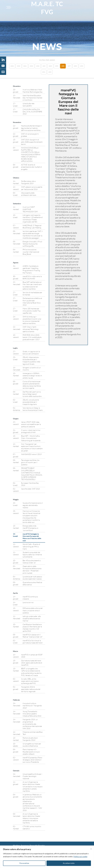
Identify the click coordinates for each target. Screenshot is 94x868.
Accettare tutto (69, 863)
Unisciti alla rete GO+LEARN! (28, 105)
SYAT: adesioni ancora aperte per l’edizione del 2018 (32, 188)
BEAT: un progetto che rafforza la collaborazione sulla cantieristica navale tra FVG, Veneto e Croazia (31, 672)
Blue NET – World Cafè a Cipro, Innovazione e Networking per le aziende (31, 438)
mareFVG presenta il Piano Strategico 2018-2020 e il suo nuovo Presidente (32, 760)
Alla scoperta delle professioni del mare (29, 194)
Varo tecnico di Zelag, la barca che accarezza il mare (33, 409)
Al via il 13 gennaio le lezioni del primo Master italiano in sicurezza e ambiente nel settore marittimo (31, 818)
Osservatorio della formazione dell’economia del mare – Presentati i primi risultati (32, 570)
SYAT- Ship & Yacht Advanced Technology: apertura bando (31, 329)
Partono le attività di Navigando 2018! (30, 739)
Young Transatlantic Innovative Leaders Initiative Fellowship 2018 (32, 714)
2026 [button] (12, 66)
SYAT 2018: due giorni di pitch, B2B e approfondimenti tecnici (32, 142)
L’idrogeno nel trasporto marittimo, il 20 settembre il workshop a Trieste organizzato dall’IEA (33, 218)
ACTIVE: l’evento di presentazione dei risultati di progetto (31, 167)
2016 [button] (75, 66)
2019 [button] (57, 66)
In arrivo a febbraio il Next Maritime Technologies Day (33, 91)
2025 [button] (19, 66)
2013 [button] (50, 72)
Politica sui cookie (80, 857)
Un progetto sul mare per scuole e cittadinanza (32, 745)
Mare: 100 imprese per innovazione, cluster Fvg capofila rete (32, 311)
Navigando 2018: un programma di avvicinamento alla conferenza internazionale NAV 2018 (32, 724)
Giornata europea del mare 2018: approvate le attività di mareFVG (32, 663)
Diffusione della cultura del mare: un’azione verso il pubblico (33, 610)
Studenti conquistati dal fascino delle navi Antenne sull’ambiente (32, 555)
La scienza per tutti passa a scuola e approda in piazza (32, 578)
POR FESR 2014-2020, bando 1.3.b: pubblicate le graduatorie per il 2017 (32, 337)
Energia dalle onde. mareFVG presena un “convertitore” (30, 528)
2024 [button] (25, 66)
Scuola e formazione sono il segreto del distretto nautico (33, 505)
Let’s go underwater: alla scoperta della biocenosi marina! (32, 618)
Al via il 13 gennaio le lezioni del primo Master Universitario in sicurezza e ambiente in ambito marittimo (32, 786)
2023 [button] (31, 66)
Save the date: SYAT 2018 (30, 489)
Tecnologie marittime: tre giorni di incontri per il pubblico (30, 462)
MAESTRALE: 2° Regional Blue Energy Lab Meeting (32, 227)
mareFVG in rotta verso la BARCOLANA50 (32, 277)
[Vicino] (91, 849)
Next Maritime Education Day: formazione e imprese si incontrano (32, 98)
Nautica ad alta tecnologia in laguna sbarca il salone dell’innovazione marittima (31, 128)
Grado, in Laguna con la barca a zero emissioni (31, 353)
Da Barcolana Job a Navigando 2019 (28, 182)
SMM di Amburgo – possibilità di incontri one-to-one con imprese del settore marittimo (32, 320)
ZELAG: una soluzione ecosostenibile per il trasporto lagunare (31, 402)
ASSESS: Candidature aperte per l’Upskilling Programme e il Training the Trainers (31, 269)
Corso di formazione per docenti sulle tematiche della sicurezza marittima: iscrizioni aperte (32, 385)
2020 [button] (50, 66)
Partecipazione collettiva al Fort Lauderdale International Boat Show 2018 (32, 302)
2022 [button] (38, 66)
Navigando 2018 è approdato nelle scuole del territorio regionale (31, 689)
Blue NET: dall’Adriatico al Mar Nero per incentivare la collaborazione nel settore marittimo (32, 285)
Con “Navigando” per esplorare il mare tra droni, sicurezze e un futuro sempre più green (32, 447)
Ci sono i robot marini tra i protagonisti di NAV (31, 431)
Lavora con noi (28, 602)
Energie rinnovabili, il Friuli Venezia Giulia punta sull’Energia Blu (32, 244)
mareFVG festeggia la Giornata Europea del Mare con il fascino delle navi (32, 537)
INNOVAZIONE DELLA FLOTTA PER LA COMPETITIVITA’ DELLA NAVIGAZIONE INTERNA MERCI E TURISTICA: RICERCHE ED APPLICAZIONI (31, 154)
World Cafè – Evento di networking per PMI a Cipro (31, 546)
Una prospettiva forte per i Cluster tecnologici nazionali (32, 776)
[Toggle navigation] (8, 7)
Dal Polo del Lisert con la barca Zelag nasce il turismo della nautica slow (32, 394)
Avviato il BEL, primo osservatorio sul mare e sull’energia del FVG (30, 681)
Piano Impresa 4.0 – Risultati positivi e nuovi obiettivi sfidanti (31, 752)
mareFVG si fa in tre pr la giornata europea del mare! (33, 642)
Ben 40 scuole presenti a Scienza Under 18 (32, 562)
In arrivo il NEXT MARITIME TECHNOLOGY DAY (30, 209)
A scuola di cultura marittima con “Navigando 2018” (32, 706)
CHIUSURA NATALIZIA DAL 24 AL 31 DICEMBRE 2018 (32, 112)
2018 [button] (63, 66)
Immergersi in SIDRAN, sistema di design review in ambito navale (32, 376)
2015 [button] (82, 66)
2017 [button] (69, 66)
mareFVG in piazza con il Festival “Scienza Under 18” (33, 636)
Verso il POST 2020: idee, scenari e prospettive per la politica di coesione (31, 424)
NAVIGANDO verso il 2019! (32, 454)
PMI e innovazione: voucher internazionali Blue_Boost (31, 252)
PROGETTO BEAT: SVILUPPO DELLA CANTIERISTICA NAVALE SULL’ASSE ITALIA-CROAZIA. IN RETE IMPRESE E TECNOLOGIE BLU (32, 474)
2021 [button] (44, 66)
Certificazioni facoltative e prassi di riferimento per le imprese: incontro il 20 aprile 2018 (32, 628)
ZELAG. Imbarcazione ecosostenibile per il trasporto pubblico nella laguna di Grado (31, 361)
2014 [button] (44, 72)
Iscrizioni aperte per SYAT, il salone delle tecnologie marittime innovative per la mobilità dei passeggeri (33, 235)
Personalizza (24, 863)
